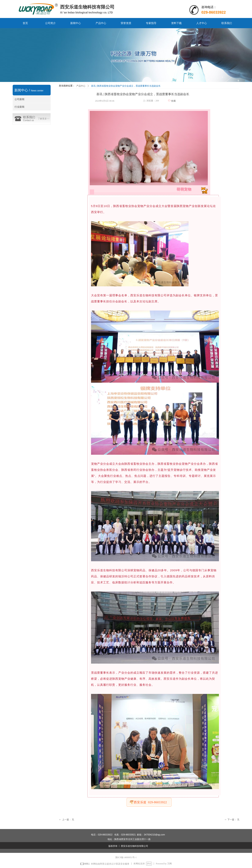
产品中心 (81, 86)
